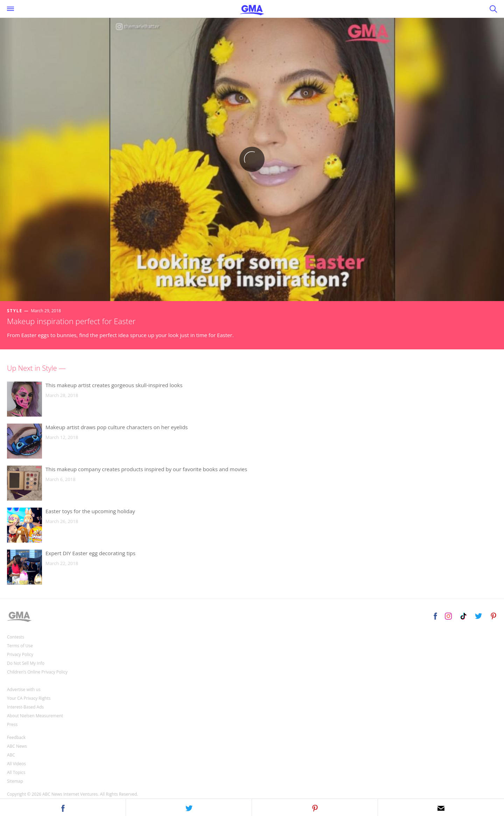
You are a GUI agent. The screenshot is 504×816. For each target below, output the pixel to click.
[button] (63, 807)
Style (15, 311)
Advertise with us (24, 689)
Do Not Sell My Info (26, 663)
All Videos (16, 764)
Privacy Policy (20, 654)
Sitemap (15, 781)
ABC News (17, 746)
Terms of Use (20, 646)
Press (12, 724)
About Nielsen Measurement (35, 716)
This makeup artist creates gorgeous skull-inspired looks (114, 385)
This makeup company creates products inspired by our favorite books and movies (146, 469)
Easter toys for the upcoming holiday (90, 511)
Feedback (16, 737)
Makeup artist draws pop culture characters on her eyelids (117, 427)
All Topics (16, 772)
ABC (11, 755)
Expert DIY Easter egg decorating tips (90, 553)
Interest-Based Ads (25, 707)
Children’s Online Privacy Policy (37, 672)
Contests (16, 637)
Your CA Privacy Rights (29, 698)
